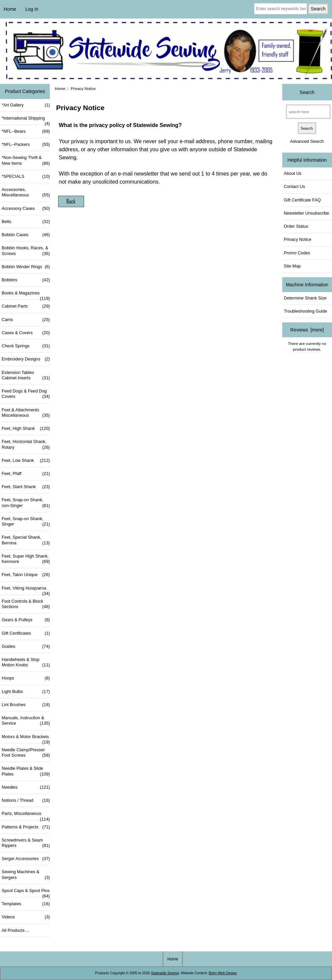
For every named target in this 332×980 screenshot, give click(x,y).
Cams (26, 320)
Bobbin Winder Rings (26, 267)
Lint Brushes (26, 705)
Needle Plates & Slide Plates (26, 771)
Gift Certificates (26, 633)
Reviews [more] (307, 330)
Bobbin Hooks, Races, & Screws (26, 251)
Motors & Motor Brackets (26, 738)
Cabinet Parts (26, 306)
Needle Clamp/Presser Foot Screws (26, 753)
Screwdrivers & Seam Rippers (26, 843)
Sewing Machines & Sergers (26, 875)
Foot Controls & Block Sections (26, 604)
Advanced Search (307, 141)
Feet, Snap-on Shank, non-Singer (26, 503)
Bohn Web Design (223, 973)
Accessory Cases (26, 209)
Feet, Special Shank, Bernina (26, 540)
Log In (32, 9)
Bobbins (26, 280)
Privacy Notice (298, 239)
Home (10, 9)
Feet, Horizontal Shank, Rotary (26, 444)
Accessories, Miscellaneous (26, 192)
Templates (26, 904)
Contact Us (294, 186)
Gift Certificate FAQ (302, 200)
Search (307, 92)
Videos (26, 917)
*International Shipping (26, 120)
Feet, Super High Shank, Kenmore (26, 559)
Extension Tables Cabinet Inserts (26, 375)
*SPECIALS (26, 177)
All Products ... (15, 930)
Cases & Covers (26, 333)
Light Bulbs (26, 692)
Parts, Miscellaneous (26, 815)
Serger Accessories (26, 859)
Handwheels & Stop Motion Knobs (26, 662)
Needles (26, 787)
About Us (293, 173)
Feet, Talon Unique (26, 575)
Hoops (26, 678)
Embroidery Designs (26, 359)
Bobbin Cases (26, 235)
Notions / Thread (26, 800)
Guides (26, 646)
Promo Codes (297, 253)
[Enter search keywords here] (280, 9)
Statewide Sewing (165, 973)
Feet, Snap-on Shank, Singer (26, 521)
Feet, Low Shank (26, 461)
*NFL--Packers (26, 145)
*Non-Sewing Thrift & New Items (26, 160)
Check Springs (26, 346)
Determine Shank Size (305, 298)
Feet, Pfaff (26, 474)
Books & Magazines (26, 295)
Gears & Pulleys (26, 620)
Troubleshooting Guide (306, 311)
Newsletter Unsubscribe (307, 213)
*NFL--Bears (26, 131)
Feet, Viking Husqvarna (26, 590)
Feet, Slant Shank (26, 487)
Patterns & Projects (26, 827)
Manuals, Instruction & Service (26, 721)
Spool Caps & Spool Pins (26, 892)
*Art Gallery (26, 105)
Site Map (292, 266)
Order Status (296, 226)
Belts (26, 222)
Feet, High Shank (26, 429)
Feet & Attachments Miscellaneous (26, 413)
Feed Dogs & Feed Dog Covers (26, 394)
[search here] (308, 112)
